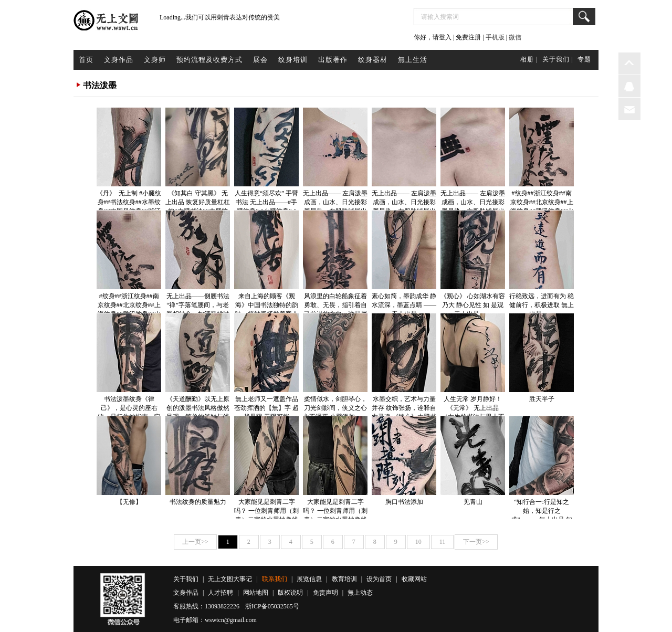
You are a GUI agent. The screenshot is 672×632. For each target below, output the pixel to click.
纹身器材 (373, 60)
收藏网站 (414, 579)
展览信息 (309, 579)
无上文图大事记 (230, 579)
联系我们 (275, 579)
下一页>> (476, 542)
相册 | (529, 59)
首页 (86, 60)
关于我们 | (558, 59)
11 (443, 542)
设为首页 (379, 579)
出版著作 (333, 60)
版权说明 (290, 593)
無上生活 (413, 60)
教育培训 (344, 579)
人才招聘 (220, 593)
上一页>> (195, 542)
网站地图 (256, 593)
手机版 (495, 37)
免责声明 (325, 593)
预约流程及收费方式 (209, 60)
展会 (260, 60)
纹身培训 (293, 60)
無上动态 (360, 593)
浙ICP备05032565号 (272, 606)
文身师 (155, 60)
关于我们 (186, 579)
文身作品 (119, 60)
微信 (515, 37)
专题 (584, 59)
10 (418, 542)
